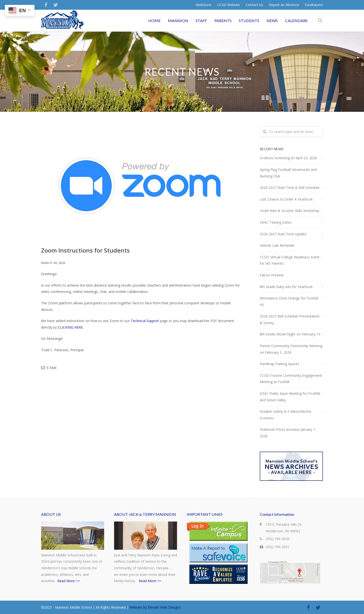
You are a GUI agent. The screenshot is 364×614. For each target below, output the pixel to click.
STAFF (201, 21)
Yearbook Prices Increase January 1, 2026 (288, 433)
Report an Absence (284, 5)
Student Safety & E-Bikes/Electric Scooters (286, 415)
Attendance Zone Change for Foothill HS (289, 301)
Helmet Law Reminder (277, 245)
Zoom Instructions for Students (85, 250)
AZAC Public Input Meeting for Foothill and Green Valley (290, 397)
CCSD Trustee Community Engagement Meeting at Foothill (291, 379)
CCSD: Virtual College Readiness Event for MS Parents (290, 260)
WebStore (204, 5)
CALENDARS (296, 21)
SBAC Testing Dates (276, 222)
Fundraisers (314, 5)
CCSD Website (229, 5)
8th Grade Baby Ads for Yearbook (286, 287)
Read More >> (69, 581)
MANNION (178, 21)
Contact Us (254, 5)
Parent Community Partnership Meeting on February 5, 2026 (291, 349)
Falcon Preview (272, 275)
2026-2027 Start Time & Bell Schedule (290, 188)
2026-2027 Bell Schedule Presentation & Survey (290, 319)
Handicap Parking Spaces (279, 364)
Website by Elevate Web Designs (155, 607)
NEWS (272, 21)
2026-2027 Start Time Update (283, 234)
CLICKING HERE (70, 327)
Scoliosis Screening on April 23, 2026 (288, 158)
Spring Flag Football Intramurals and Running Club (288, 173)
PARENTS (223, 21)
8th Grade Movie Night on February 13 (290, 334)
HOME (154, 21)
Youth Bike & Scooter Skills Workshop (290, 211)
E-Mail (49, 368)
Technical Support (145, 321)
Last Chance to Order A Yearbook (286, 199)
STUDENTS (249, 21)
